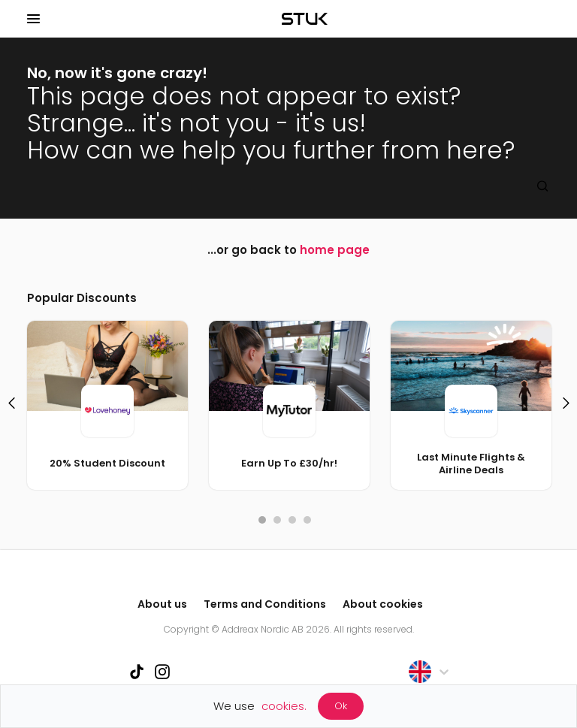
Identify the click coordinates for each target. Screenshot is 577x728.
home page (335, 250)
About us (162, 604)
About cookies (383, 604)
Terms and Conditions (265, 604)
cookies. (284, 706)
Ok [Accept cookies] (341, 706)
